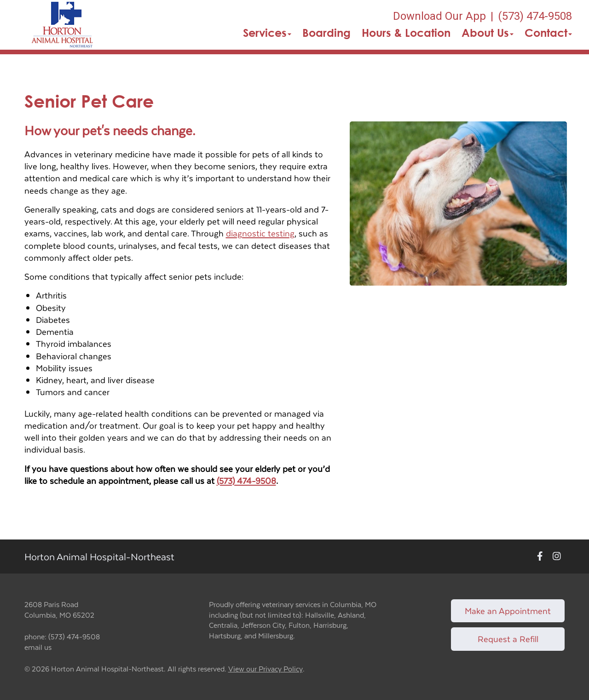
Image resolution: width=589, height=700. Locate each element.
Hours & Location (406, 33)
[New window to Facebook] (540, 557)
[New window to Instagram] (557, 557)
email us (38, 647)
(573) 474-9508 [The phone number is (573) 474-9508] (535, 16)
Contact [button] (548, 33)
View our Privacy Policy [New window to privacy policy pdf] (266, 669)
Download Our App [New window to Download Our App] (439, 16)
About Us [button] (488, 33)
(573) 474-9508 (246, 480)
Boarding (326, 33)
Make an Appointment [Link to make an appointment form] (508, 611)
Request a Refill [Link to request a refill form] (508, 639)
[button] (62, 25)
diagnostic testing (260, 233)
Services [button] (267, 33)
